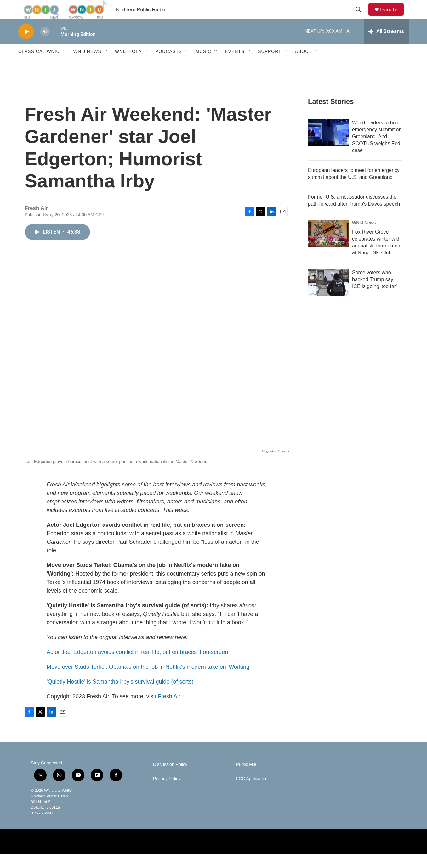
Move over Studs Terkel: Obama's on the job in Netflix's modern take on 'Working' (148, 681)
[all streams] (386, 46)
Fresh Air (169, 711)
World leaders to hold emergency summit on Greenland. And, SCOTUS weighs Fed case (377, 151)
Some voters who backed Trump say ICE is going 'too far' (374, 294)
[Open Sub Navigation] (65, 65)
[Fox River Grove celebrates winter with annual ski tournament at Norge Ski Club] (328, 248)
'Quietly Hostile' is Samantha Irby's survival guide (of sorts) (120, 696)
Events (235, 65)
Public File (246, 779)
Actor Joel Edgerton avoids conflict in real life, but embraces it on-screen (137, 666)
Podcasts (169, 65)
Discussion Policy (170, 779)
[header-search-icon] (361, 17)
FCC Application (252, 793)
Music (203, 65)
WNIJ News (87, 65)
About (303, 65)
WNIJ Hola (128, 65)
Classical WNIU (39, 65)
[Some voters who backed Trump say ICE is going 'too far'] (328, 297)
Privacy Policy (167, 793)
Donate (393, 17)
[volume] (45, 46)
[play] (26, 46)
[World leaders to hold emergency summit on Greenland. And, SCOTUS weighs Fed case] (328, 147)
